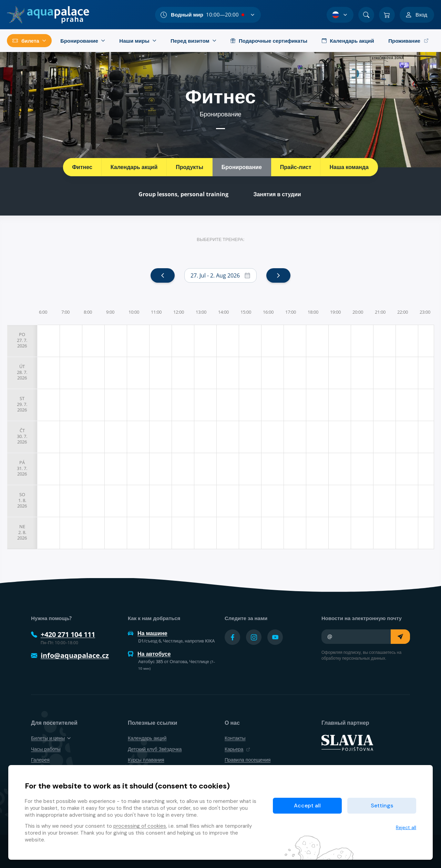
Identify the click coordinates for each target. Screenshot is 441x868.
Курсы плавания (146, 760)
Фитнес (82, 167)
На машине (148, 633)
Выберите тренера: (220, 239)
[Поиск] (366, 15)
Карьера (237, 749)
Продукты (189, 167)
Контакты (235, 738)
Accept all (307, 806)
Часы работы (46, 749)
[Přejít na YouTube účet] (275, 637)
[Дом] (48, 15)
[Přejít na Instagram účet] (254, 637)
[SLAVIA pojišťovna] (347, 742)
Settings (382, 806)
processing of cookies (140, 826)
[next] (278, 275)
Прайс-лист (296, 167)
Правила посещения (248, 760)
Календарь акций (134, 167)
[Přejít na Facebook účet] (232, 637)
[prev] (163, 275)
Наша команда (349, 167)
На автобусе (149, 654)
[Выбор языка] (340, 15)
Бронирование (242, 167)
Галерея (40, 760)
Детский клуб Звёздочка (155, 749)
